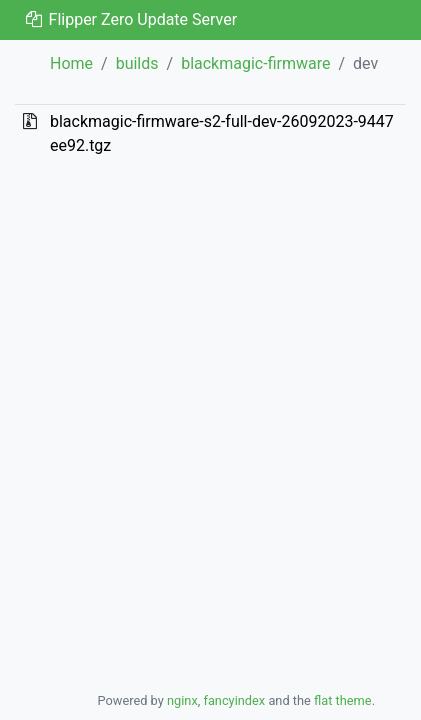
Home (71, 63)
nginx (182, 700)
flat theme (343, 700)
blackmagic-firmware (255, 63)
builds (137, 63)
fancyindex (234, 700)
